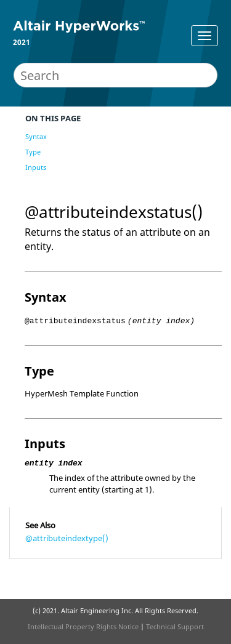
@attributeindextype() (67, 538)
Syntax (36, 136)
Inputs (36, 167)
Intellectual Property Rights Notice (83, 626)
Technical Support (175, 626)
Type (33, 152)
